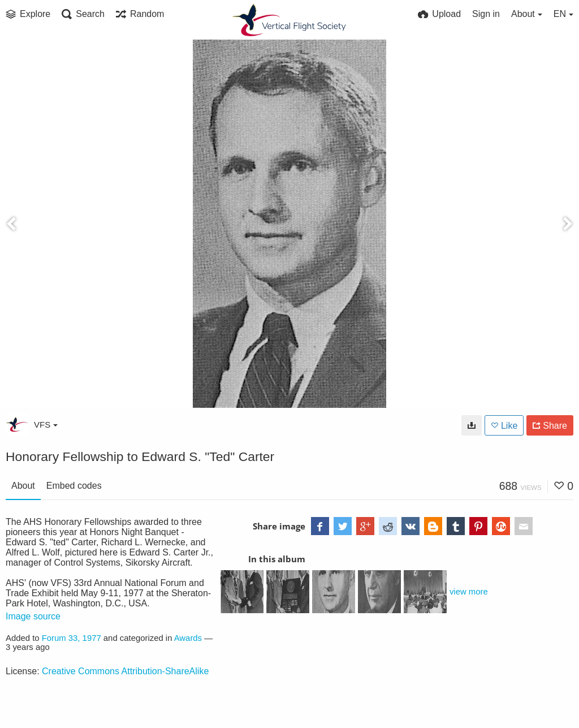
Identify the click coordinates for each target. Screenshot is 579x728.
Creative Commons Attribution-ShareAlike (125, 671)
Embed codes (74, 486)
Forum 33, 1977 (72, 638)
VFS (46, 425)
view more (469, 592)
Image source (33, 616)
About (23, 486)
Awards (188, 638)
